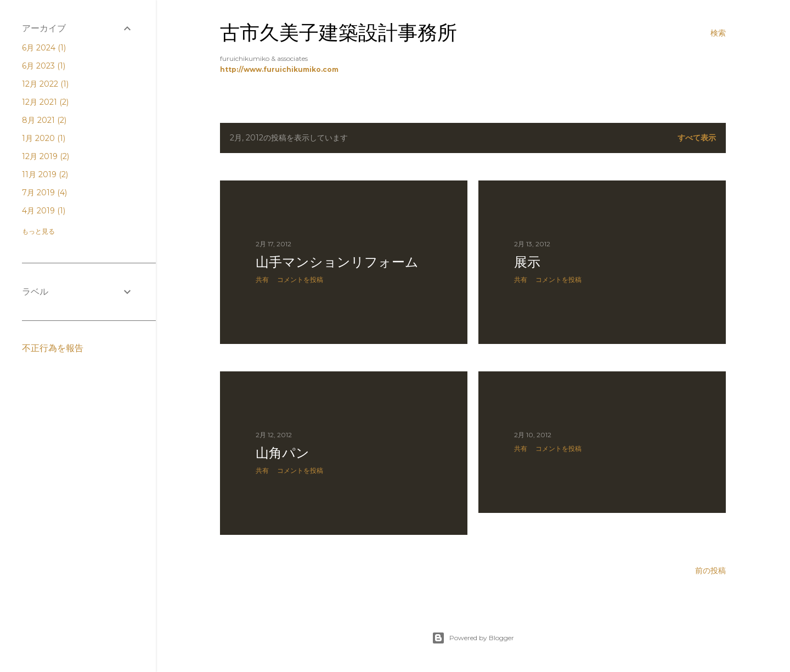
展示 (527, 262)
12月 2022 (45, 84)
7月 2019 (44, 193)
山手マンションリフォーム (337, 262)
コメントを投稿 (300, 279)
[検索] (718, 33)
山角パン (283, 453)
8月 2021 (44, 120)
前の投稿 (710, 571)
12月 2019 (46, 156)
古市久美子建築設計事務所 (338, 33)
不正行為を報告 (53, 348)
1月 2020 (44, 138)
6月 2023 (44, 66)
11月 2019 (45, 174)
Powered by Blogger (473, 638)
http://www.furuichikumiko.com (279, 69)
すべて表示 (697, 138)
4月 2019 (44, 211)
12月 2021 (45, 102)
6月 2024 (44, 48)
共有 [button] (262, 279)
